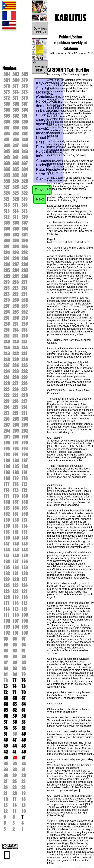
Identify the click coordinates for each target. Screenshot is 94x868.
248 (16, 342)
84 (6, 669)
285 (7, 270)
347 (16, 146)
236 (16, 365)
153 (7, 532)
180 (7, 478)
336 (7, 169)
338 (16, 163)
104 (16, 627)
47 (14, 740)
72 (5, 692)
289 (25, 259)
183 (7, 472)
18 (6, 799)
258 (7, 324)
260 (16, 318)
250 (25, 336)
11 (14, 811)
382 (25, 74)
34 (24, 764)
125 (15, 585)
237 (7, 365)
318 (7, 205)
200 (16, 437)
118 (25, 597)
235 (24, 365)
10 (24, 811)
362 (16, 116)
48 (6, 740)
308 (16, 223)
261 (7, 318)
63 (6, 710)
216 (6, 407)
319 (24, 199)
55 (23, 722)
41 (14, 752)
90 (6, 657)
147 (7, 544)
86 (15, 663)
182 (16, 472)
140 (16, 556)
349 (25, 140)
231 (7, 377)
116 (15, 603)
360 (7, 122)
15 (5, 805)
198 (7, 443)
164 (16, 508)
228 (7, 383)
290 (16, 259)
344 (16, 152)
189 (7, 461)
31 (23, 770)
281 (16, 276)
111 (7, 615)
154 (24, 526)
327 (7, 187)
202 (25, 431)
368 (16, 104)
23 (14, 787)
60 (6, 716)
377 (15, 86)
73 (23, 686)
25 (23, 781)
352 (24, 134)
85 (24, 663)
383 (16, 74)
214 (24, 407)
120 (7, 597)
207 (7, 425)
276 (7, 288)
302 (16, 235)
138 (7, 562)
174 (6, 490)
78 (6, 680)
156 (7, 526)
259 (25, 318)
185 (16, 467)
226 (24, 383)
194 (16, 449)
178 (25, 478)
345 (7, 152)
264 (7, 312)
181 (25, 472)
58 (24, 716)
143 (16, 550)
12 (5, 811)
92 (14, 651)
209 (16, 419)
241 (24, 354)
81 (6, 675)
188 (16, 461)
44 (15, 746)
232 (24, 371)
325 (24, 187)
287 (16, 264)
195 (7, 449)
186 (7, 467)
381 (7, 80)
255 (6, 330)
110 (16, 615)
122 (15, 591)
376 (25, 86)
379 (25, 80)
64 (24, 704)
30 (6, 776)
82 (24, 669)
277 (24, 282)
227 (15, 383)
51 (5, 734)
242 (15, 354)
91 (23, 651)
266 (16, 306)
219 (6, 401)
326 (16, 187)
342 (7, 157)
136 (25, 562)
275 (15, 288)
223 (24, 389)
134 (16, 568)
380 (16, 80)
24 (6, 787)
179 (15, 478)
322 (24, 193)
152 (15, 532)
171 (6, 496)
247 (24, 342)
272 (15, 294)
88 (24, 657)
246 (7, 348)
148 (25, 538)
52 (23, 728)
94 (24, 645)
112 (24, 609)
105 (7, 627)
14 (14, 805)
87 (6, 663)
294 (7, 253)
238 (25, 360)
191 (15, 455)
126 (7, 585)
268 (25, 300)
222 (6, 395)
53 (14, 728)
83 (15, 669)
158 (16, 520)
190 (25, 455)
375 (7, 92)
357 (7, 128)
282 (7, 276)
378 (7, 86)
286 (25, 264)
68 (15, 698)
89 (15, 657)
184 (25, 467)
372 (7, 98)
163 (25, 508)
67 (23, 698)
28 (24, 776)
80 (15, 675)
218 (15, 401)
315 (6, 211)
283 (25, 270)
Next (40, 199)
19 (23, 793)
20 (15, 793)
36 (6, 764)
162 (7, 514)
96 (6, 645)
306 (7, 229)
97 (23, 639)
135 (7, 568)
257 (15, 324)
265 (24, 306)
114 (7, 609)
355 (24, 128)
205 (25, 425)
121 (24, 591)
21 (5, 793)
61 (23, 710)
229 (24, 377)
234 (7, 371)
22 (23, 787)
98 (15, 639)
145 (24, 544)
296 (16, 247)
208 (25, 419)
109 (25, 615)
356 (16, 128)
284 (16, 270)
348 (7, 146)
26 (14, 781)
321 (7, 199)
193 (25, 449)
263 (16, 312)
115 (24, 603)
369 (7, 104)
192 (7, 455)
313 (24, 211)
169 (25, 496)
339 (7, 163)
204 (7, 431)
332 (16, 175)
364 (25, 110)
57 (5, 722)
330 (7, 181)
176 (15, 484)
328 (25, 181)
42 (6, 752)
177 (6, 484)
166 (25, 502)
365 (16, 110)
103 (25, 627)
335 (16, 169)
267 (7, 306)
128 (16, 579)
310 (25, 217)
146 (16, 544)
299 (16, 241)
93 (6, 651)
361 (25, 116)
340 (25, 157)
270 (7, 300)
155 (15, 526)
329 (16, 181)
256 (25, 324)
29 (14, 776)
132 (7, 573)
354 (7, 134)
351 (7, 140)
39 (6, 758)
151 (24, 532)
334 (25, 169)
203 (16, 431)
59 (15, 716)
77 (14, 680)
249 (7, 342)
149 (16, 538)
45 (6, 746)
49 (24, 734)
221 (15, 395)
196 (25, 443)
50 (15, 734)
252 (6, 336)
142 (24, 550)
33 (6, 770)
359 (16, 122)
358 (25, 122)
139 (25, 556)
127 (24, 579)
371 (15, 98)
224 (15, 389)
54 (6, 728)
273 (7, 294)
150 (7, 538)
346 (25, 146)
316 (24, 205)
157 (24, 520)
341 (16, 157)
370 (25, 98)
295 (24, 247)
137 (15, 562)
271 (24, 294)
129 (7, 579)
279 (7, 282)
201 (7, 437)
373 (25, 92)
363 (7, 116)
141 (7, 556)
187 (25, 461)
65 (14, 704)
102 (7, 633)
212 (15, 413)
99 (6, 639)
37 (23, 758)
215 (15, 407)
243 (7, 354)
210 (7, 419)
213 (6, 413)
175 (24, 484)
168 (7, 502)
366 (7, 110)
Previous (42, 190)
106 (25, 621)
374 (15, 92)
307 (25, 223)
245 (15, 348)
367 (25, 104)
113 (15, 609)
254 (15, 330)
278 (16, 282)
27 (5, 781)
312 (6, 217)
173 (15, 490)
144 (7, 550)
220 (25, 395)
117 (6, 603)
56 (15, 722)
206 (16, 425)
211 (24, 413)
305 (16, 229)
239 (16, 360)
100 (25, 633)
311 (15, 217)
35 (14, 764)
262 (24, 312)
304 (25, 229)
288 (7, 264)
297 (7, 247)
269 (16, 300)
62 (14, 710)
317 (15, 205)
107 (16, 621)
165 (7, 508)
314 (15, 211)
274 (24, 288)
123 (7, 591)
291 (7, 259)
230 (16, 377)
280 (25, 276)
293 (16, 253)
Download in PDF (40, 29)
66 (6, 704)
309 (7, 223)
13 (23, 805)
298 (25, 241)
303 (7, 235)
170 (16, 496)
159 (7, 520)
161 (15, 514)
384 (7, 74)
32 (14, 770)
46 (24, 740)
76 (23, 680)
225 (6, 389)
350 (16, 140)
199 (25, 437)
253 (24, 330)
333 (7, 175)
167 (15, 502)
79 (23, 675)
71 (14, 692)
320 (16, 199)
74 (14, 686)
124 (24, 585)
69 (6, 698)
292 (24, 253)
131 (15, 573)
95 (14, 645)
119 (15, 597)
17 (14, 799)
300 (7, 241)
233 (16, 371)
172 (24, 490)
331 (25, 175)
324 (7, 193)
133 (25, 568)
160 (25, 514)
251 (15, 336)
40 (24, 752)
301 (25, 235)
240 (7, 360)
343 (25, 152)
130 (25, 573)
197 (15, 443)
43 (24, 746)
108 (7, 621)
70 (24, 692)
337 (25, 163)
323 (16, 193)
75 (5, 686)
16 (23, 799)
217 (24, 401)
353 (16, 134)
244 (25, 348)
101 (16, 633)
